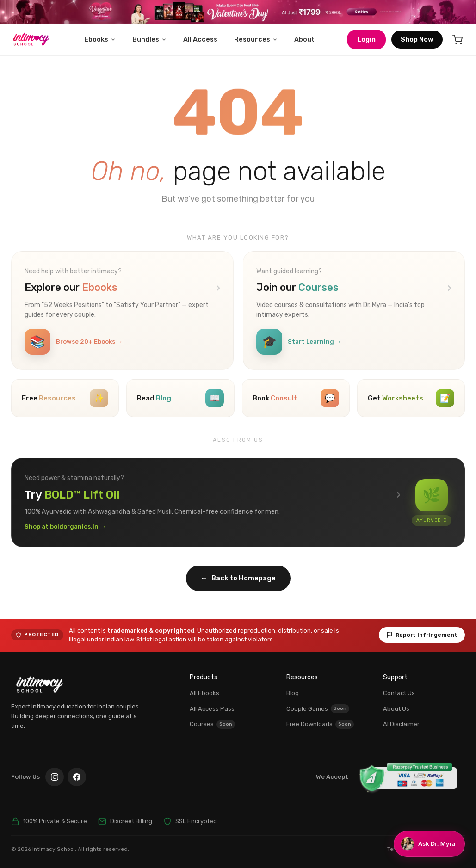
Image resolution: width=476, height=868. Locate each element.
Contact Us (399, 693)
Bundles (150, 40)
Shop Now (417, 40)
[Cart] (457, 40)
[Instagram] (55, 777)
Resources (256, 40)
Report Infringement (422, 635)
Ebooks (100, 40)
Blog (293, 693)
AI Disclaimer (401, 724)
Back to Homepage (238, 578)
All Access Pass (212, 709)
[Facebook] (77, 777)
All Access (200, 40)
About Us (396, 709)
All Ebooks (204, 693)
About (304, 40)
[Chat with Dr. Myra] (429, 844)
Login (366, 40)
